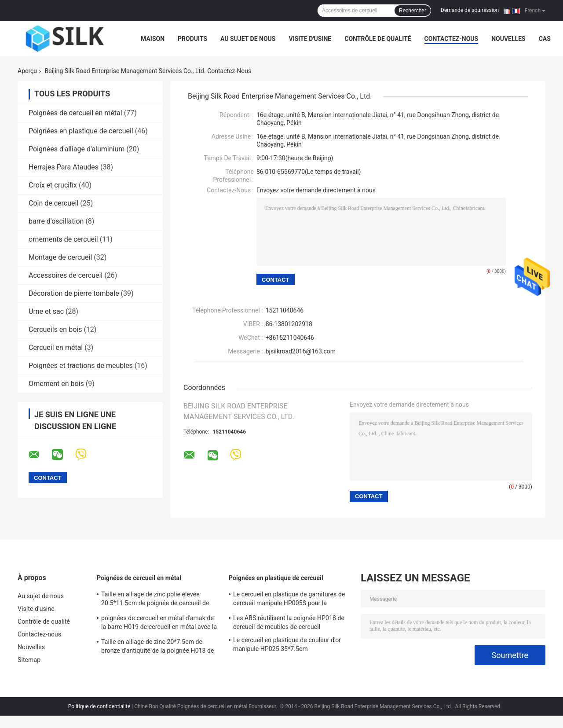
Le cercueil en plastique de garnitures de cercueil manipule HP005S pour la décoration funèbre (289, 600)
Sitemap (29, 660)
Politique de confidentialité (99, 706)
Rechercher (413, 11)
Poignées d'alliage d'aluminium (77, 149)
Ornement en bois (56, 384)
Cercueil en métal (56, 347)
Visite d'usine (310, 39)
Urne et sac (46, 311)
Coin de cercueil (53, 203)
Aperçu (27, 71)
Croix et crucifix (53, 185)
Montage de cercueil (60, 257)
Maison (153, 39)
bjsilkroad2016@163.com (301, 351)
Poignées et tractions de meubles (81, 366)
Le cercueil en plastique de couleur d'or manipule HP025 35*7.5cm (287, 644)
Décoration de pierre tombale (74, 293)
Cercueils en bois (55, 329)
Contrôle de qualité (378, 39)
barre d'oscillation (56, 221)
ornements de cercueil (63, 239)
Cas (545, 39)
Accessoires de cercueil (66, 275)
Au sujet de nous (248, 39)
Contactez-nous (451, 39)
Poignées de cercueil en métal (75, 113)
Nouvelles (508, 39)
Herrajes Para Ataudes (64, 167)
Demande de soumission (470, 10)
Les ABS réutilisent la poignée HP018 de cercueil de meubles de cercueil (289, 622)
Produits (192, 39)
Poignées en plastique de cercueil (81, 131)
